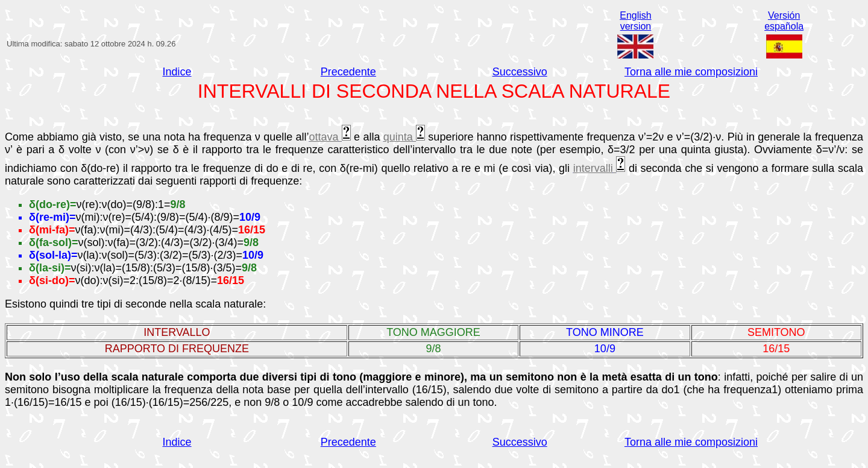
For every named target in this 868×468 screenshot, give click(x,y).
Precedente (348, 72)
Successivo (520, 72)
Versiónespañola (784, 21)
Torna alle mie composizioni (691, 72)
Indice (177, 72)
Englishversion (635, 21)
